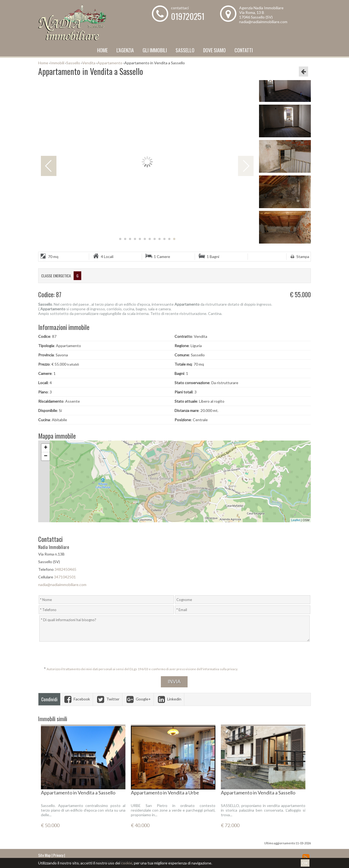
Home (102, 50)
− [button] (46, 456)
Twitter (108, 699)
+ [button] (46, 448)
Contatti (244, 50)
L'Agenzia (125, 50)
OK (305, 863)
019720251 (188, 16)
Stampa (299, 257)
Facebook (76, 699)
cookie (127, 863)
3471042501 (65, 577)
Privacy (58, 855)
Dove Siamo (214, 50)
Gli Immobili (155, 50)
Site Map (44, 855)
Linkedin (169, 699)
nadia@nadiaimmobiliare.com (263, 22)
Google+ (138, 699)
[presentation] (175, 654)
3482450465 (65, 569)
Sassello (185, 50)
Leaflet (296, 520)
